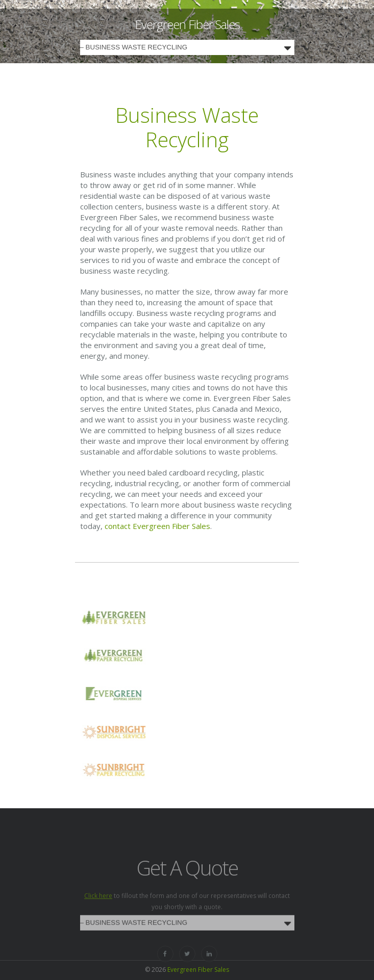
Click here (98, 907)
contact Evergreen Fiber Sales (157, 526)
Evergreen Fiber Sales (187, 24)
